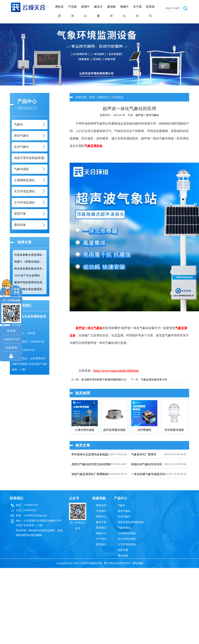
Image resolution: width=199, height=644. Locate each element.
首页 (92, 97)
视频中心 (124, 11)
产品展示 (73, 11)
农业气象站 (124, 517)
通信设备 (123, 556)
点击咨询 (11, 348)
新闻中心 (85, 11)
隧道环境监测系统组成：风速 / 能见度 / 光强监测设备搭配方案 (30, 282)
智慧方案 (123, 550)
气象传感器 (124, 528)
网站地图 (138, 563)
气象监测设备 (93, 146)
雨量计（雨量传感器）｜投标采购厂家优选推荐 (30, 262)
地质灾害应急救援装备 (131, 522)
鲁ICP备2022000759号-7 (118, 563)
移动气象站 (124, 511)
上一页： (76, 380)
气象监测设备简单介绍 (154, 380)
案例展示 (111, 11)
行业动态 (118, 97)
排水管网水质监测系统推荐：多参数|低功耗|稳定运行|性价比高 (30, 289)
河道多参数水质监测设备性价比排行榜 (30, 255)
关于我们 (137, 11)
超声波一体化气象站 (147, 115)
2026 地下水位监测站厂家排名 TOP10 (30, 275)
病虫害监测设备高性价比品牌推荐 (30, 269)
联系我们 (150, 11)
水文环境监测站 (127, 539)
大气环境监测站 (127, 544)
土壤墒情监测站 (127, 533)
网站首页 (59, 11)
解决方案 (98, 11)
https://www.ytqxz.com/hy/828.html (116, 371)
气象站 (122, 505)
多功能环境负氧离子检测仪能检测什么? (104, 380)
